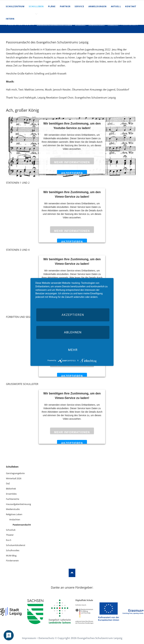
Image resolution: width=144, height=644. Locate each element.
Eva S (9, 540)
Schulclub (11, 530)
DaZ (8, 483)
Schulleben (12, 467)
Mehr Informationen (72, 162)
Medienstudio (13, 509)
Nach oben (72, 573)
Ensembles (11, 494)
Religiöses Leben (14, 514)
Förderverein (12, 561)
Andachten (15, 519)
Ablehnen (73, 332)
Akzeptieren (72, 173)
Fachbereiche (13, 499)
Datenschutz (46, 638)
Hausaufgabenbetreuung (18, 504)
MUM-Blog (11, 556)
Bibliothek (11, 489)
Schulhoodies (13, 550)
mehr (73, 350)
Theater (10, 535)
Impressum (29, 638)
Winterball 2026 (14, 478)
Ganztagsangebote (15, 473)
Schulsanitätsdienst (16, 545)
